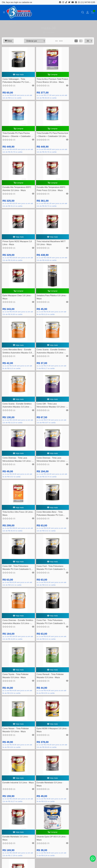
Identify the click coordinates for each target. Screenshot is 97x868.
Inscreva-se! (48, 833)
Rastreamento (48, 742)
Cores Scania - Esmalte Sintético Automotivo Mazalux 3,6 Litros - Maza (15, 309)
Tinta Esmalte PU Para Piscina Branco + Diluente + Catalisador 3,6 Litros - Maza (79, 83)
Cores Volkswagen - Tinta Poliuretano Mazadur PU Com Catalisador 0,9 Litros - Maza (16, 83)
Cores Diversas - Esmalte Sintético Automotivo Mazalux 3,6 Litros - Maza (78, 422)
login (17, 2)
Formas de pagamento (49, 749)
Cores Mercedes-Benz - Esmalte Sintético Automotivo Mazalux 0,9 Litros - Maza (46, 253)
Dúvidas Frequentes (49, 746)
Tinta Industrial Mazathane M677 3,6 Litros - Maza (45, 196)
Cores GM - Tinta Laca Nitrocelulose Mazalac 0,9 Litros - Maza (48, 309)
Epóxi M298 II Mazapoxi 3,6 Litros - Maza (46, 535)
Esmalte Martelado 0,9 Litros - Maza (16, 592)
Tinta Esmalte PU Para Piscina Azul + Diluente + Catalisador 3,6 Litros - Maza (16, 140)
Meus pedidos (48, 791)
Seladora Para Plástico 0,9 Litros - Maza (14, 253)
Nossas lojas (48, 773)
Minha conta (48, 787)
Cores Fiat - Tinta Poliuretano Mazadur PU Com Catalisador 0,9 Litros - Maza (16, 479)
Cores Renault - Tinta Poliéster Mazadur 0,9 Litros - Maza (78, 479)
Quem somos (48, 757)
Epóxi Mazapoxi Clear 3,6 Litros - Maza (79, 196)
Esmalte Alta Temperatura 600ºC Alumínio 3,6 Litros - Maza (45, 140)
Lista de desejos (48, 794)
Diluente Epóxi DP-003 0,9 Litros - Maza (76, 592)
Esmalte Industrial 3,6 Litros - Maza (78, 535)
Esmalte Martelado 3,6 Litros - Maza (47, 592)
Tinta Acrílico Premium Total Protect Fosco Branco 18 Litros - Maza (48, 83)
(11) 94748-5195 (87, 2)
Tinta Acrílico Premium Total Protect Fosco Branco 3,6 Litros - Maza (16, 649)
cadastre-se (27, 2)
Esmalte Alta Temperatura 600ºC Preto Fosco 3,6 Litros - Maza (78, 140)
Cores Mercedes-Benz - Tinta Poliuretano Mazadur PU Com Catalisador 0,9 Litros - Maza (78, 366)
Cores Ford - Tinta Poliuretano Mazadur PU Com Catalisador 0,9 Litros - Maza (47, 422)
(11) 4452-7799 (51, 687)
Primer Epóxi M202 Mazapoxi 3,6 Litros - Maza (15, 196)
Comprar (48, 76)
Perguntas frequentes (48, 753)
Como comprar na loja (48, 769)
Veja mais (17, 76)
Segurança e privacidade (48, 765)
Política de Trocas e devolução (48, 761)
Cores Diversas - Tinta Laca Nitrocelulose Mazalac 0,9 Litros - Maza (79, 309)
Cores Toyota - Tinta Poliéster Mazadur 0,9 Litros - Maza (47, 479)
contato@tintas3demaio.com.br (51, 695)
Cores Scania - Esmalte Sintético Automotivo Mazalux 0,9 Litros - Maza (78, 253)
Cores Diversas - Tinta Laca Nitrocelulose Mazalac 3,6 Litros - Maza (17, 366)
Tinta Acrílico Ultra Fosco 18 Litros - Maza (46, 366)
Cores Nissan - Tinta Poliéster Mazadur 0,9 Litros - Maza (16, 535)
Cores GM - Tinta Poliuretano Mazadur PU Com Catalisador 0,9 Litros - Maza (16, 422)
